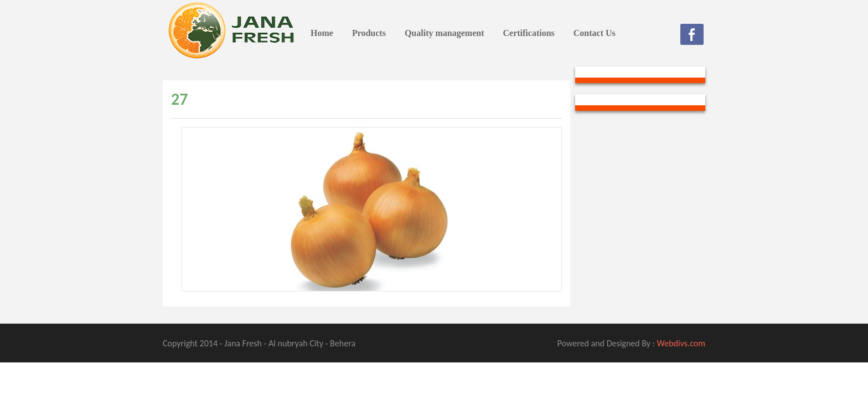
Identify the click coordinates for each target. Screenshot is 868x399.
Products (369, 33)
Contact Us (595, 33)
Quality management (445, 33)
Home (322, 33)
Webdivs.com (681, 343)
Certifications (528, 33)
